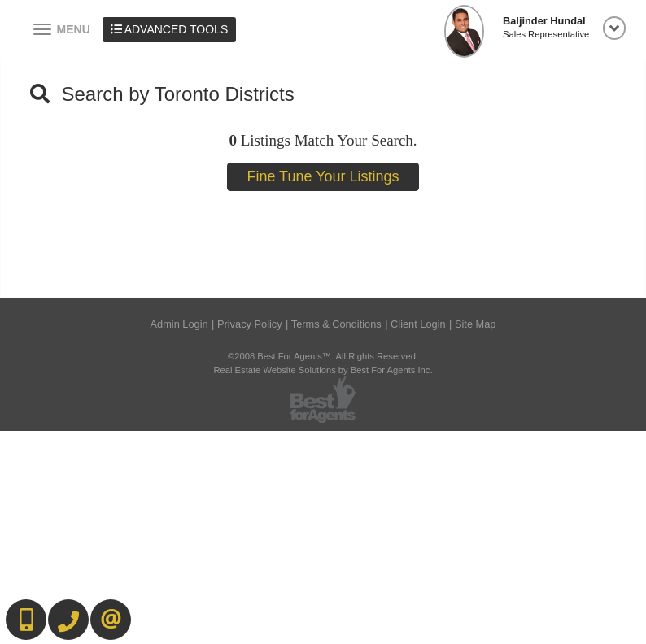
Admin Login (179, 324)
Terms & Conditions (336, 324)
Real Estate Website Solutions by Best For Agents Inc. (323, 370)
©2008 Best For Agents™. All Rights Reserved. (323, 356)
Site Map (476, 324)
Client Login (418, 324)
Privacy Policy (250, 324)
